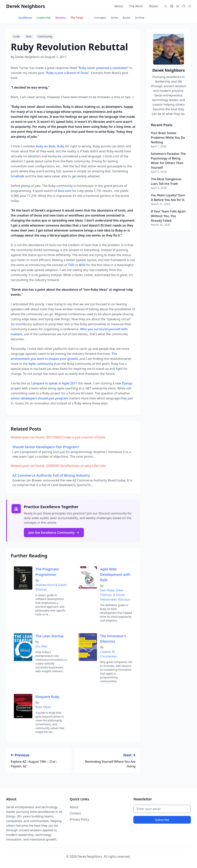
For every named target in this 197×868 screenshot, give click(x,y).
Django (127, 383)
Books (154, 6)
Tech (29, 36)
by (37, 580)
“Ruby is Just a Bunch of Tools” (67, 73)
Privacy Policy (80, 819)
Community (45, 36)
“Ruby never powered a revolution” (103, 68)
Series (114, 18)
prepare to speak (45, 383)
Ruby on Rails (46, 146)
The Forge (77, 18)
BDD (82, 265)
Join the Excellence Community (54, 533)
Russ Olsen (43, 707)
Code (16, 36)
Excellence (25, 18)
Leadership (43, 18)
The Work (136, 6)
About (119, 6)
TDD (71, 265)
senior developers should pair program (39, 398)
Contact (75, 813)
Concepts (100, 18)
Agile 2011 (70, 383)
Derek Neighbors (26, 6)
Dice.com (65, 191)
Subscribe (162, 820)
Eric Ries (41, 646)
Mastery (61, 18)
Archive (140, 18)
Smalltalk (18, 176)
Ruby (61, 146)
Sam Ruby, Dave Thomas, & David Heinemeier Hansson (115, 595)
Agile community (41, 364)
